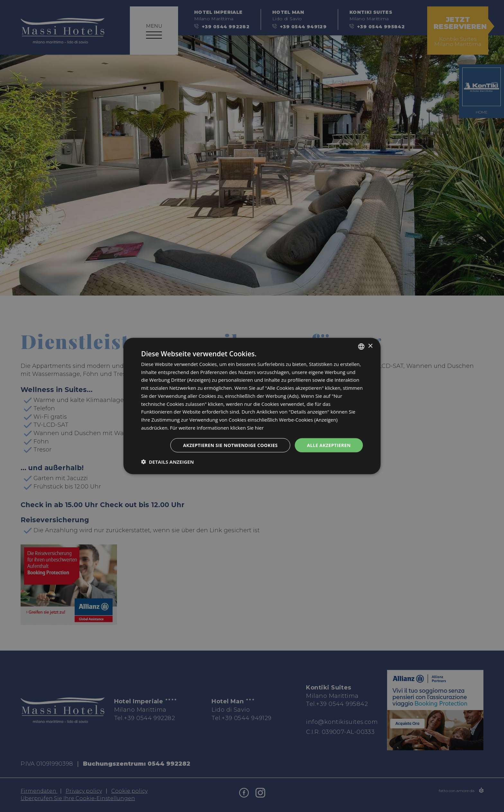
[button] (167, 462)
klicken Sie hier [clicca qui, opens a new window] (247, 427)
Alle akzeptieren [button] (329, 445)
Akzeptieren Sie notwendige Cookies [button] (230, 445)
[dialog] (252, 406)
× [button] (370, 346)
